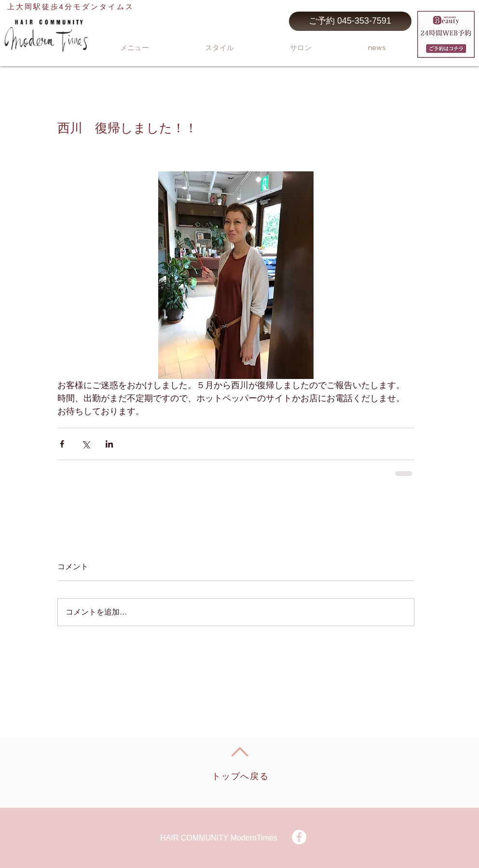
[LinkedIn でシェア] (109, 444)
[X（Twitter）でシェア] (86, 444)
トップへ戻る (240, 776)
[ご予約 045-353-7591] (350, 21)
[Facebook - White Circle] (299, 837)
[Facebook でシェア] (62, 444)
